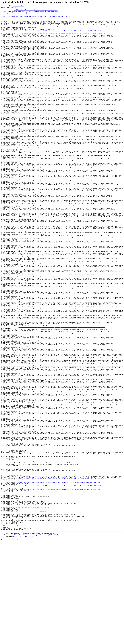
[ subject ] (26, 13)
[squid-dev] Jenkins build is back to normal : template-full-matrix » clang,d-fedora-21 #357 (35, 11)
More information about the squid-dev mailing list (13, 643)
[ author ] (32, 13)
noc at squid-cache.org (19, 6)
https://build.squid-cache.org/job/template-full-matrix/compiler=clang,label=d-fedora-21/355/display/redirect (37, 17)
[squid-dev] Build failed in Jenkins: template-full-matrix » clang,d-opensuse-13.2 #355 (36, 10)
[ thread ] (21, 13)
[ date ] (17, 13)
